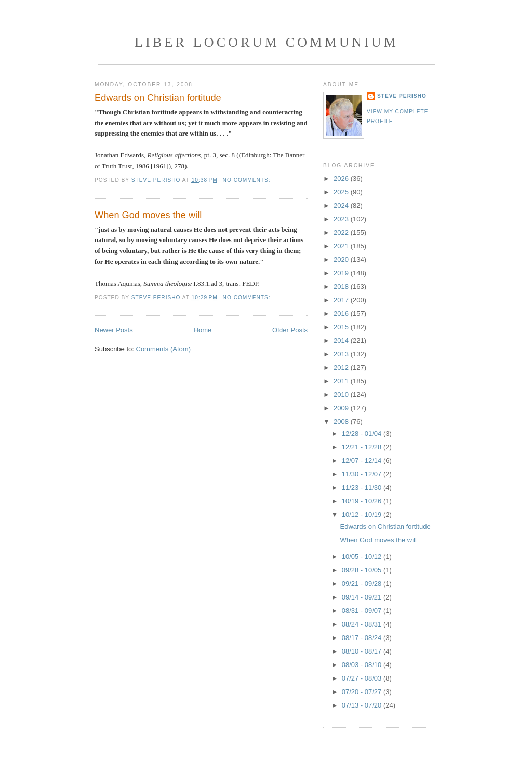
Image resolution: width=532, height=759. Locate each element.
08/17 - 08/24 (363, 638)
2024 (342, 205)
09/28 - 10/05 (363, 570)
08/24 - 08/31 (363, 624)
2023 (342, 219)
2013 (342, 354)
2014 (342, 341)
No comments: (248, 180)
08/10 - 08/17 (363, 651)
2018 (342, 287)
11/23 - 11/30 (363, 488)
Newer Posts (114, 330)
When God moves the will (148, 215)
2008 (342, 422)
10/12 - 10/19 (363, 515)
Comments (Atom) (163, 349)
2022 (342, 232)
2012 (342, 368)
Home (203, 330)
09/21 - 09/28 (363, 584)
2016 (342, 314)
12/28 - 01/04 (363, 434)
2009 (342, 408)
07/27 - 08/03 (363, 678)
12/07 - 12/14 (363, 461)
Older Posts (290, 330)
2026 (342, 178)
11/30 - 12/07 (363, 474)
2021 (342, 246)
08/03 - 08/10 (363, 665)
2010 (342, 395)
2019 (342, 273)
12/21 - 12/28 (363, 447)
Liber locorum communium (267, 42)
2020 (342, 259)
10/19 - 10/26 (363, 501)
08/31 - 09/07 (363, 611)
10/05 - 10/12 (363, 557)
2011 (342, 381)
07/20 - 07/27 (363, 692)
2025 (342, 192)
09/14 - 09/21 (363, 597)
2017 (342, 300)
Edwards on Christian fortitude (158, 98)
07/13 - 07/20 (363, 705)
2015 (342, 327)
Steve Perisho (402, 96)
